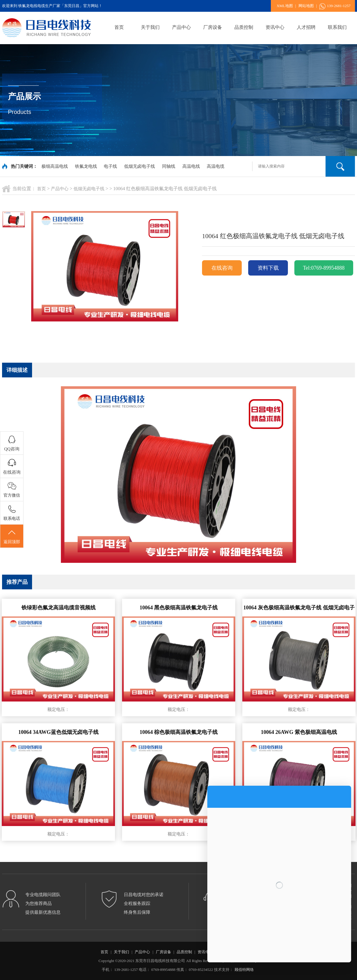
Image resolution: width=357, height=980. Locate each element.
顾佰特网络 (244, 970)
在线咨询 (222, 268)
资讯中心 (275, 27)
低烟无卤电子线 (140, 166)
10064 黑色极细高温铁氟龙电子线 (179, 608)
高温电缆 (216, 166)
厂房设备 (213, 27)
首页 (119, 27)
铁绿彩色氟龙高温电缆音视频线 (59, 608)
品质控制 (244, 27)
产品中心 (181, 27)
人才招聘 (306, 27)
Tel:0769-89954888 (324, 268)
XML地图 (285, 6)
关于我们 (150, 27)
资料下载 (268, 268)
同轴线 (169, 166)
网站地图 (306, 6)
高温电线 (191, 166)
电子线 (110, 166)
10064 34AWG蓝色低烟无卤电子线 (58, 732)
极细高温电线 (55, 166)
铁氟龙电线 (86, 166)
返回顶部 (12, 536)
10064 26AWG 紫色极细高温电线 (299, 732)
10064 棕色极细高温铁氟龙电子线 (179, 732)
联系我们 (337, 27)
